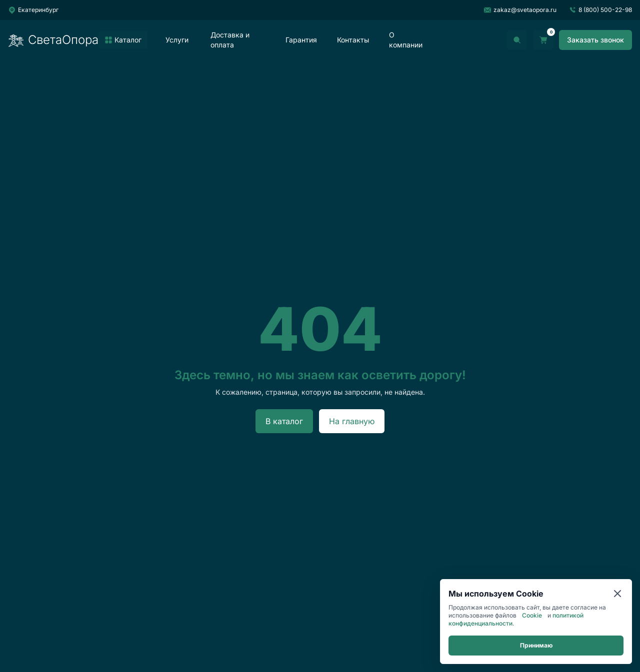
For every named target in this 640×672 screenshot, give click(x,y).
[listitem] (123, 40)
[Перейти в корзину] (543, 40)
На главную (352, 421)
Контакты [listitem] (353, 40)
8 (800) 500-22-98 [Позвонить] (600, 10)
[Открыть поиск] (517, 40)
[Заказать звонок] (595, 40)
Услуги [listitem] (177, 40)
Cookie (532, 615)
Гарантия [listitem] (301, 40)
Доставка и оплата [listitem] (230, 40)
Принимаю (536, 645)
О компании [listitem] (406, 40)
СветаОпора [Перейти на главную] (53, 40)
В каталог (284, 421)
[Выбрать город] (33, 10)
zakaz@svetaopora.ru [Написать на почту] (520, 10)
